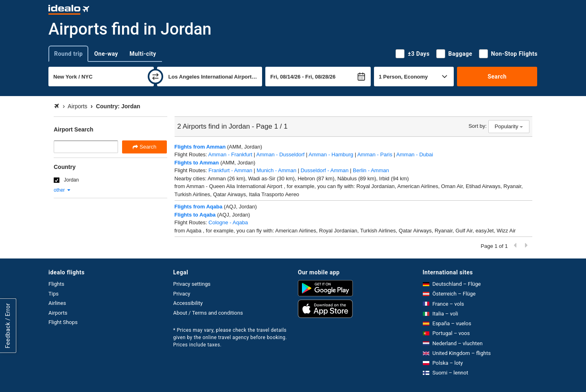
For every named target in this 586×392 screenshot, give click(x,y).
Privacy (182, 294)
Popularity (509, 126)
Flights (56, 284)
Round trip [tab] (68, 54)
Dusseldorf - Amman (325, 170)
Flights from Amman (200, 147)
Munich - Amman (277, 170)
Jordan (71, 180)
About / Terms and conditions (208, 313)
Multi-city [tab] (143, 54)
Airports (58, 313)
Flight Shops (63, 322)
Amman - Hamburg (331, 154)
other (62, 190)
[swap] (155, 77)
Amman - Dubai (415, 154)
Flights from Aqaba (199, 207)
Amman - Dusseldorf (280, 154)
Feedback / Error (8, 325)
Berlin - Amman (371, 170)
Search (497, 77)
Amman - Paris (375, 154)
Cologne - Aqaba (228, 222)
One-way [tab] (106, 54)
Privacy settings (192, 284)
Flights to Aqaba (195, 215)
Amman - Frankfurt (230, 154)
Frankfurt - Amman (230, 170)
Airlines (57, 303)
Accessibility (188, 303)
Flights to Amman (197, 163)
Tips (54, 294)
